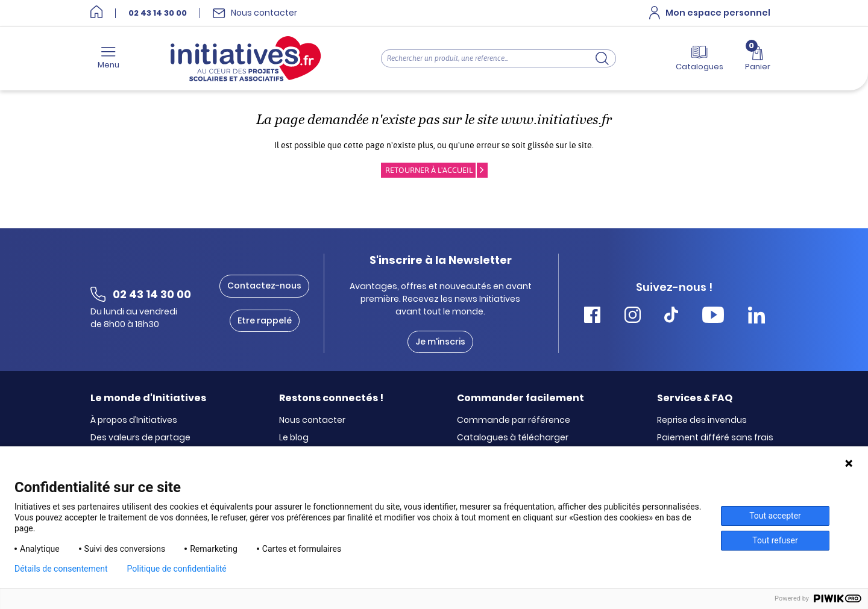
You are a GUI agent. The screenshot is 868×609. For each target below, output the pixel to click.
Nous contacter (312, 420)
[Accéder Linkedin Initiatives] (756, 317)
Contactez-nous (264, 286)
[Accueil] (96, 13)
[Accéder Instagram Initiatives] (633, 317)
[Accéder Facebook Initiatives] (592, 317)
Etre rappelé (265, 320)
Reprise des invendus (702, 420)
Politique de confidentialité (177, 569)
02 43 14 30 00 (158, 13)
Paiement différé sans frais (715, 438)
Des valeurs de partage (140, 438)
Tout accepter (775, 516)
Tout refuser (775, 540)
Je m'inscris (440, 342)
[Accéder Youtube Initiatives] (713, 317)
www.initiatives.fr (556, 120)
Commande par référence (514, 420)
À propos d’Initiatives (134, 420)
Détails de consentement (61, 569)
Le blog (294, 438)
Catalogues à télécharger (513, 438)
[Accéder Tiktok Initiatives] (671, 317)
